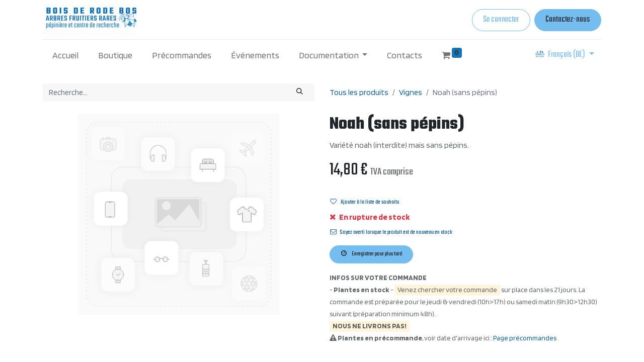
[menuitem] (66, 55)
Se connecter (501, 20)
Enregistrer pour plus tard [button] (372, 254)
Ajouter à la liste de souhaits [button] (365, 202)
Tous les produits (359, 92)
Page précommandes (525, 338)
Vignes (411, 92)
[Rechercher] (300, 93)
